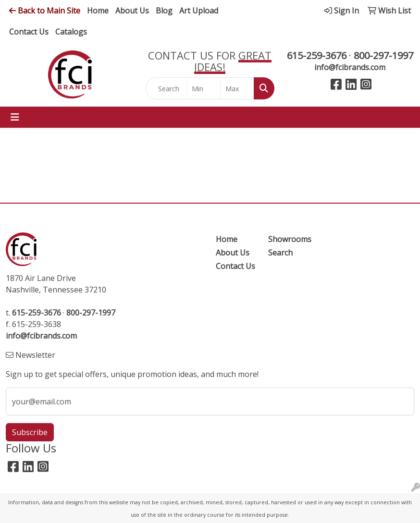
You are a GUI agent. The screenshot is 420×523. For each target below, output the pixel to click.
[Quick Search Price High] (237, 88)
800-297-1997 (383, 55)
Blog (164, 11)
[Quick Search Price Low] (204, 88)
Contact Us (29, 32)
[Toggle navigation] (15, 117)
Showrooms (289, 239)
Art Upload (199, 11)
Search (280, 253)
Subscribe (30, 432)
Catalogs (71, 32)
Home (98, 11)
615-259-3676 (317, 55)
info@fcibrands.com (350, 67)
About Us (132, 11)
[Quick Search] (166, 88)
